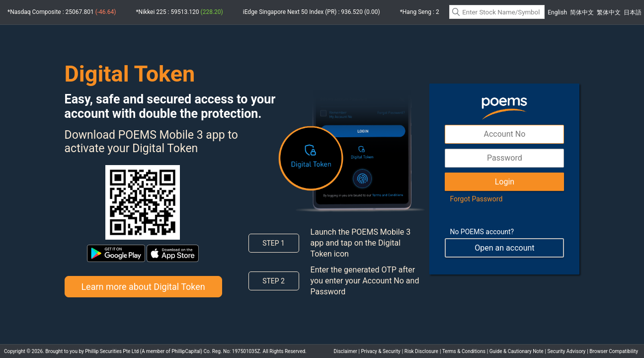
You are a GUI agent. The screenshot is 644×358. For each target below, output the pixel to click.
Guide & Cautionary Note (517, 351)
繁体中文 (609, 12)
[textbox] (497, 12)
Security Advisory (567, 351)
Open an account (504, 248)
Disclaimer (345, 351)
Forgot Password (476, 199)
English (557, 12)
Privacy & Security (381, 351)
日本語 (633, 12)
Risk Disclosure (421, 351)
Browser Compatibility (614, 351)
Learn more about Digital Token (143, 287)
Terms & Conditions (464, 351)
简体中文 (582, 12)
